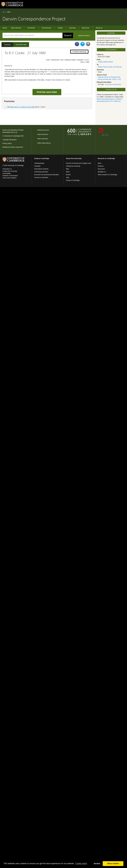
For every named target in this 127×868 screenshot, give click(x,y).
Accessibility (7, 173)
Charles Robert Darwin (105, 62)
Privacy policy (7, 143)
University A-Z (7, 169)
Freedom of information (10, 176)
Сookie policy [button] (81, 863)
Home (4, 12)
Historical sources (43, 130)
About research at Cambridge (107, 175)
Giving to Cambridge (73, 180)
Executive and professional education (47, 175)
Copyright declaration (9, 140)
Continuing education (41, 172)
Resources (86, 28)
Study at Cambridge (42, 158)
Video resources (43, 139)
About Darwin (16, 28)
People (60, 28)
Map (67, 169)
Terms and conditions (9, 178)
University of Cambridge (12, 136)
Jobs (68, 177)
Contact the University (10, 171)
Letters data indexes (44, 143)
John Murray (117, 67)
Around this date (21, 45)
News (68, 172)
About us (99, 28)
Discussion (101, 169)
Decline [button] (97, 864)
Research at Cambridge (106, 158)
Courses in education (41, 177)
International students (41, 169)
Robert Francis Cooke (105, 67)
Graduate (37, 166)
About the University (74, 158)
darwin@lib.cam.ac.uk (10, 132)
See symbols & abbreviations (113, 84)
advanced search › (84, 36)
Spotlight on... (102, 172)
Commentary (46, 28)
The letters (31, 28)
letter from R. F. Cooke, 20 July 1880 (22, 107)
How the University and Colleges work (79, 163)
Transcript (7, 45)
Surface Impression (17, 147)
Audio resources (43, 134)
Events (68, 175)
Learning (72, 28)
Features (101, 166)
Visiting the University (73, 166)
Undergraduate (39, 163)
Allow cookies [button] (113, 864)
